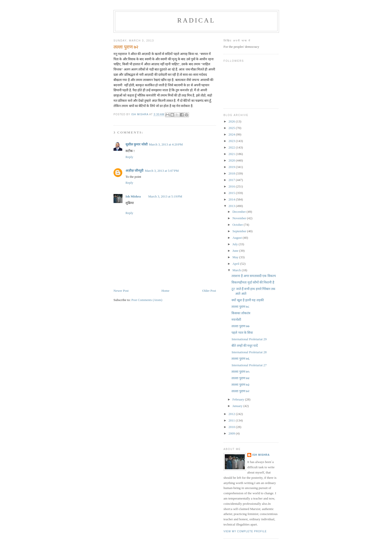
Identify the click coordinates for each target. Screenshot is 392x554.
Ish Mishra (133, 196)
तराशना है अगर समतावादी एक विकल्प (253, 276)
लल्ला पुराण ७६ (240, 359)
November (240, 218)
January (238, 406)
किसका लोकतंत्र (241, 313)
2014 (232, 199)
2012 (232, 414)
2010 (232, 427)
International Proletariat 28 (249, 352)
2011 (232, 420)
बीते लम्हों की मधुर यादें (245, 346)
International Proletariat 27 (249, 365)
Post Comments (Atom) (147, 300)
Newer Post (121, 291)
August (238, 238)
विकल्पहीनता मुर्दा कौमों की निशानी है (253, 282)
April (236, 264)
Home (165, 291)
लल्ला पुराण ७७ (240, 326)
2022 (232, 147)
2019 (232, 167)
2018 (232, 173)
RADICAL (196, 20)
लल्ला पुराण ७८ (240, 307)
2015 (232, 193)
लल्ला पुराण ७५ (240, 372)
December (240, 212)
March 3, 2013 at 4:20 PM (166, 144)
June (236, 251)
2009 (232, 433)
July (236, 244)
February (239, 399)
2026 (232, 121)
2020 (232, 160)
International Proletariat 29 (249, 339)
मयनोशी (236, 320)
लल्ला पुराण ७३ (240, 385)
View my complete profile (245, 531)
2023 (232, 141)
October (238, 225)
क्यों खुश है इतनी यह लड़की (247, 300)
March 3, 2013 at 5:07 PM (162, 171)
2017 (232, 180)
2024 (232, 134)
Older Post (209, 291)
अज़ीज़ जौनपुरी (134, 171)
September (240, 231)
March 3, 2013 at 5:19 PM (165, 196)
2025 (232, 128)
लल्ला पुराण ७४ (240, 378)
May (236, 257)
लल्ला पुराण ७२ (240, 391)
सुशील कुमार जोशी (136, 144)
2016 (232, 186)
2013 (232, 206)
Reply (129, 157)
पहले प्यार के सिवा (242, 333)
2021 (232, 154)
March (237, 270)
